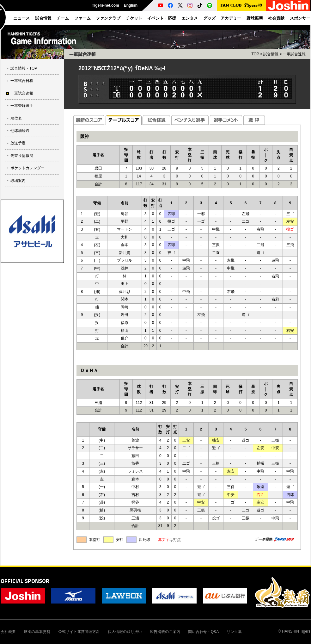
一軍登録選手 (22, 106)
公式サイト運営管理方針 (79, 632)
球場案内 (18, 181)
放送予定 (18, 143)
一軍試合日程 (22, 81)
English (131, 5)
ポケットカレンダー (27, 168)
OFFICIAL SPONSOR (25, 581)
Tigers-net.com (106, 5)
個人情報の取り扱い (125, 632)
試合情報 (271, 54)
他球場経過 (20, 131)
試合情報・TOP (24, 68)
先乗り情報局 (22, 156)
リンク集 (234, 632)
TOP (255, 54)
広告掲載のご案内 (165, 632)
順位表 (16, 118)
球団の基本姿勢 (37, 632)
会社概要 (8, 632)
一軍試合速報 (22, 93)
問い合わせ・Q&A (203, 632)
